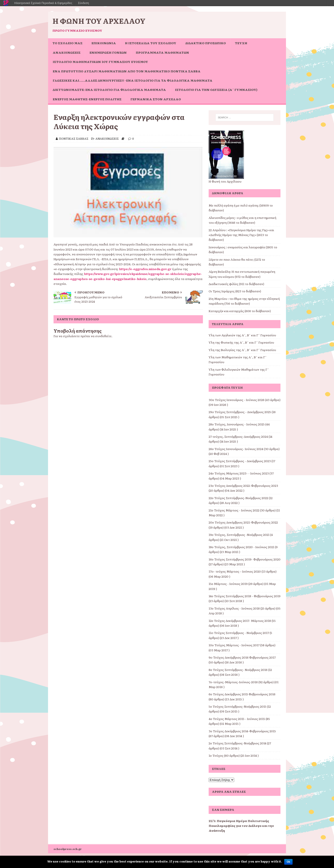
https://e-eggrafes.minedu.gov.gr (145, 269)
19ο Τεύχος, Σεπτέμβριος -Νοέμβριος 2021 (239, 535)
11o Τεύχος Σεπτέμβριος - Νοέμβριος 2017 (239, 633)
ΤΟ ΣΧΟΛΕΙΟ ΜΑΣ (67, 43)
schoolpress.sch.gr (68, 849)
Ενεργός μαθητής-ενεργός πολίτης (87, 99)
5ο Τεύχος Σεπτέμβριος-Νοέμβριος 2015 (238, 706)
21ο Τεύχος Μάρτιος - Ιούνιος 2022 (234, 510)
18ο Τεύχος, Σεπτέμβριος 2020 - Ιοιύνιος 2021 (241, 547)
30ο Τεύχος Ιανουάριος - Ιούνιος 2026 (237, 400)
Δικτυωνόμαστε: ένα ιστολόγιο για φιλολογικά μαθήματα (109, 90)
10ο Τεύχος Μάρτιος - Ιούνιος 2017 (234, 645)
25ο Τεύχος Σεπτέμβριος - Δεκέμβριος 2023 (240, 461)
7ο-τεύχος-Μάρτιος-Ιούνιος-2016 (233, 682)
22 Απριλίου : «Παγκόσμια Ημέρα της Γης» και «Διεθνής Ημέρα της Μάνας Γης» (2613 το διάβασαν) (241, 235)
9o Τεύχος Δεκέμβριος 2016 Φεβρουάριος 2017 (242, 657)
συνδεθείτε (103, 336)
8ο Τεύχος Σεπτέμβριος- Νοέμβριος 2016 (238, 670)
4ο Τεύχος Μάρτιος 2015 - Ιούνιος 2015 (237, 719)
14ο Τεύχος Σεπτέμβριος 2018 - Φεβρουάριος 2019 (245, 596)
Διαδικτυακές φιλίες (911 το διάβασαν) (236, 284)
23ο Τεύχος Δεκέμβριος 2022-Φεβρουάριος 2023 (243, 485)
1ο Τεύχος (216, 755)
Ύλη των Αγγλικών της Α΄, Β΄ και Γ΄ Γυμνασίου (242, 335)
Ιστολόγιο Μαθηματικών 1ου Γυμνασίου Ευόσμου (100, 62)
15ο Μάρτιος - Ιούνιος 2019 (228, 584)
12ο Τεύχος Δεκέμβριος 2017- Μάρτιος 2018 (240, 621)
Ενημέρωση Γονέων (108, 52)
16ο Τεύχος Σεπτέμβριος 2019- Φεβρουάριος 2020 (245, 559)
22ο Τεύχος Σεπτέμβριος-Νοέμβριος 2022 (238, 498)
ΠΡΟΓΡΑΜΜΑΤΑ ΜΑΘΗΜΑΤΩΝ (162, 52)
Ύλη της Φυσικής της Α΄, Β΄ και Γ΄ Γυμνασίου (241, 342)
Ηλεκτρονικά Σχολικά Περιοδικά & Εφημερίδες (43, 3)
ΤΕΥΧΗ (241, 43)
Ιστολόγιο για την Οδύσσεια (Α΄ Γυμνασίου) (216, 90)
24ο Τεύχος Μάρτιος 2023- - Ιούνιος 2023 (239, 473)
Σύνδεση (83, 3)
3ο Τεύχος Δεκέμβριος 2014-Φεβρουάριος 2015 (242, 731)
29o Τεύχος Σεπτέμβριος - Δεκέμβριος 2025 (240, 412)
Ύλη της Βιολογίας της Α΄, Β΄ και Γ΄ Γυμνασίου (242, 350)
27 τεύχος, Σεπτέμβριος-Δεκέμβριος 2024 (238, 436)
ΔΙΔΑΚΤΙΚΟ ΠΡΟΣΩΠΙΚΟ (206, 43)
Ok (288, 862)
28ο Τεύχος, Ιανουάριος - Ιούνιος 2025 (237, 424)
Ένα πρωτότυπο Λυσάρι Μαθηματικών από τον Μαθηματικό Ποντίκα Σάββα (127, 71)
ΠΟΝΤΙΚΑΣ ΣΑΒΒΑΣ (74, 138)
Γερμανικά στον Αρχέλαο (156, 99)
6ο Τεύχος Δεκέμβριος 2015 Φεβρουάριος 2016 (242, 694)
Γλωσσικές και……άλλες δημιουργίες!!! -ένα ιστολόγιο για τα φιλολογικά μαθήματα (133, 80)
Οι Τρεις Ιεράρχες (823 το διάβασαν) (235, 291)
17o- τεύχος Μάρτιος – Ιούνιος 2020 (235, 571)
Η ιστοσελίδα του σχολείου (151, 43)
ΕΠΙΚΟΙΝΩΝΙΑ (104, 43)
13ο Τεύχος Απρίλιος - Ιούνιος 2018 (234, 608)
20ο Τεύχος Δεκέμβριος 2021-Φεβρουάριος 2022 (243, 522)
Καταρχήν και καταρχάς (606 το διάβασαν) (240, 311)
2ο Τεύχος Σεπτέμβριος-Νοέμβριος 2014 (238, 743)
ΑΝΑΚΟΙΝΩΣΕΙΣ (67, 52)
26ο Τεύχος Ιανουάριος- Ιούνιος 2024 (236, 449)
